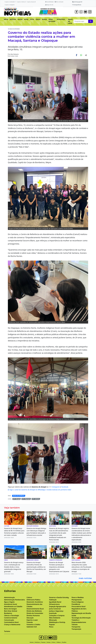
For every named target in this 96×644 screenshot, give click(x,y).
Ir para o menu (21, 2)
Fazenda (30, 622)
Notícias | (38, 642)
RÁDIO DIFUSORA (52, 20)
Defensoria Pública (33, 600)
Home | (32, 642)
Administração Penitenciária (14, 600)
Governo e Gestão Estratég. (59, 597)
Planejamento (77, 600)
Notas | (49, 642)
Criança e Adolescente (12, 625)
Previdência (76, 604)
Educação (30, 618)
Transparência (77, 5)
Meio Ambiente (55, 618)
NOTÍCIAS (13, 19)
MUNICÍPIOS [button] (61, 19)
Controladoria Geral (11, 622)
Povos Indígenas (78, 602)
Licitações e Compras (57, 616)
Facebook (65, 487)
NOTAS (26, 19)
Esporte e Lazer (32, 620)
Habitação (53, 600)
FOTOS (32, 19)
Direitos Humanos (33, 616)
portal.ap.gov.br (77, 2)
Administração (9, 597)
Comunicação (9, 620)
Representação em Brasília (81, 613)
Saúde (74, 616)
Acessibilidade (49, 2)
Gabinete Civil (32, 627)
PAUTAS (20, 19)
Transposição (76, 629)
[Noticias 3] (45, 481)
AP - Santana (36, 499)
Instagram (56, 487)
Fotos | (54, 642)
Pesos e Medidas (78, 597)
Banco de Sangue (10, 609)
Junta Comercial (55, 609)
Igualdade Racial (55, 602)
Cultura (29, 597)
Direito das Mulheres (19, 496)
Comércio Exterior (11, 618)
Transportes (76, 627)
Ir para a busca (31, 2)
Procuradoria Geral (79, 606)
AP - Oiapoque (26, 499)
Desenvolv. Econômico (35, 602)
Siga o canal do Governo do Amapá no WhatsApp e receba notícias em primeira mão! (39, 490)
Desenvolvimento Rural (35, 609)
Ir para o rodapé (9, 5)
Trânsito (75, 625)
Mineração (53, 620)
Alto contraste (59, 2)
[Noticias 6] (48, 481)
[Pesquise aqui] (91, 21)
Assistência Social (10, 604)
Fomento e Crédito (33, 625)
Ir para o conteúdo (10, 2)
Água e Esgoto (9, 602)
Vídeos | (59, 642)
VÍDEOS (38, 19)
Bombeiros (8, 613)
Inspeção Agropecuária (58, 606)
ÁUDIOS (44, 19)
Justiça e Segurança (56, 611)
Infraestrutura (54, 604)
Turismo (7, 631)
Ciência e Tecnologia (12, 616)
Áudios (64, 642)
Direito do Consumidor (35, 613)
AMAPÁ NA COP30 (70, 21)
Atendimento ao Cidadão (13, 606)
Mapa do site (49, 5)
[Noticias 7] (51, 481)
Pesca (51, 627)
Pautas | (44, 642)
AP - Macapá (17, 499)
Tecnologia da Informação (81, 618)
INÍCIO (6, 19)
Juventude (53, 613)
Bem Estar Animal (11, 611)
